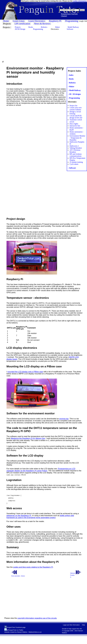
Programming (72, 21)
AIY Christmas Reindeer (75, 151)
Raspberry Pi (55, 21)
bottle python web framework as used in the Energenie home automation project (40, 517)
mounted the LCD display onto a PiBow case (25, 372)
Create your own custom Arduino (76, 109)
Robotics (44, 27)
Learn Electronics (37, 21)
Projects (7, 24)
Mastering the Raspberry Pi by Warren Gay (28, 438)
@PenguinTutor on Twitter (15, 630)
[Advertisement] (42, 45)
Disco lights (74, 124)
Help (83, 625)
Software (70, 29)
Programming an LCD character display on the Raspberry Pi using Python (41, 470)
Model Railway (73, 27)
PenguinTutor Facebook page (16, 627)
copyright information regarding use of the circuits (37, 618)
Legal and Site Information (71, 625)
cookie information (80, 1)
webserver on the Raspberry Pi (19, 516)
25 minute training (76, 162)
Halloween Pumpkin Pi (73, 575)
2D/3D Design (20, 29)
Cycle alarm (74, 164)
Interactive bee (75, 126)
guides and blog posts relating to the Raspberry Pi (33, 567)
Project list (73, 106)
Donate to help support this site (72, 629)
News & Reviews (42, 24)
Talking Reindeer (76, 148)
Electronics (55, 29)
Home (6, 21)
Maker (57, 27)
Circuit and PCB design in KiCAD (76, 117)
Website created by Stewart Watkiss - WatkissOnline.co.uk (23, 632)
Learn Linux (19, 21)
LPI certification (22, 24)
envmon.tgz (64, 419)
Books (31, 27)
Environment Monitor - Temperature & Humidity (77, 138)
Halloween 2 (74, 146)
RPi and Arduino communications (76, 155)
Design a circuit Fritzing (75, 113)
